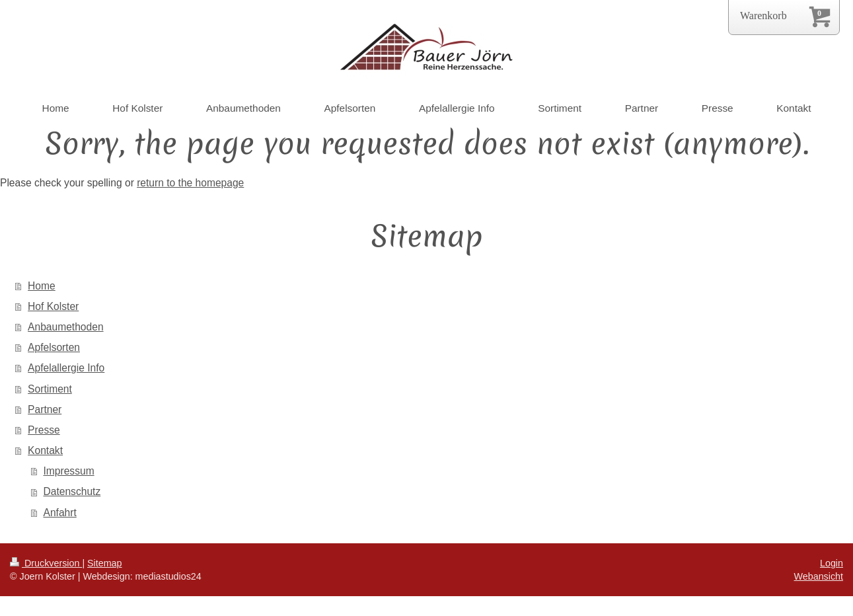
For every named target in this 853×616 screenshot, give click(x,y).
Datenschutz (72, 491)
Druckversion (46, 563)
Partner (45, 409)
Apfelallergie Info (66, 368)
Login (832, 563)
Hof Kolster (53, 306)
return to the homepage (190, 183)
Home (42, 286)
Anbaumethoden (65, 327)
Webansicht (819, 576)
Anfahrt (60, 513)
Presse (44, 430)
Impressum (69, 471)
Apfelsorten (54, 347)
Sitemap (104, 563)
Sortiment (50, 389)
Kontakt (45, 450)
